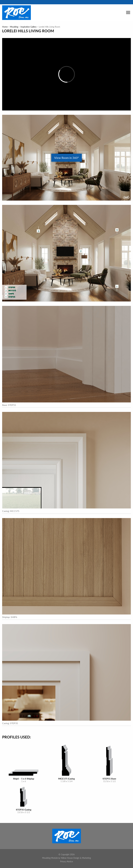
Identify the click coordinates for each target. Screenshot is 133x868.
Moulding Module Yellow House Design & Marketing (66, 858)
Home (5, 27)
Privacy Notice (66, 861)
